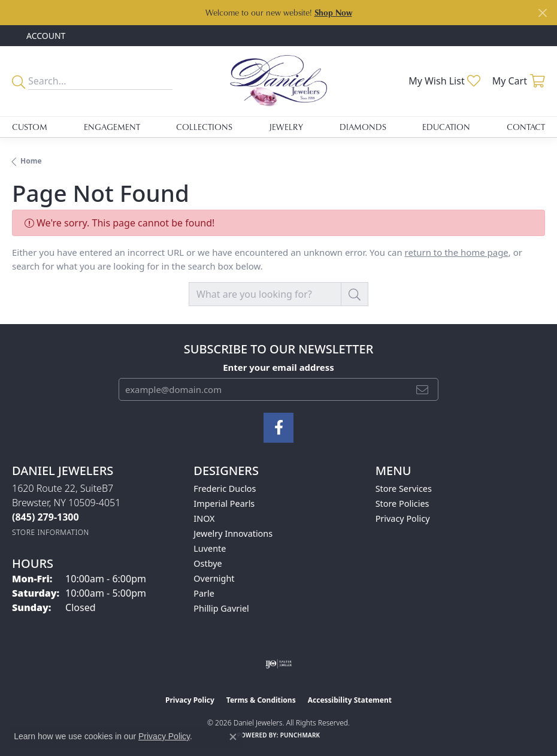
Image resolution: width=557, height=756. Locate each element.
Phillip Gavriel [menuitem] (221, 608)
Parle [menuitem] (204, 593)
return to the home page (457, 252)
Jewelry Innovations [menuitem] (233, 533)
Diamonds (363, 127)
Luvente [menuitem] (210, 548)
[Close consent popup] (233, 737)
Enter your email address (278, 367)
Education (446, 127)
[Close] (542, 13)
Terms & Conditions (261, 700)
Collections (204, 127)
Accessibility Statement (350, 700)
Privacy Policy (403, 518)
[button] (45, 36)
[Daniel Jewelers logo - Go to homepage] (278, 81)
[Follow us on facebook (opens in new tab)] (278, 428)
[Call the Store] (46, 517)
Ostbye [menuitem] (208, 563)
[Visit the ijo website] (279, 664)
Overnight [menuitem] (214, 578)
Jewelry (286, 127)
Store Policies (402, 504)
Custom (30, 127)
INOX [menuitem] (204, 518)
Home (31, 161)
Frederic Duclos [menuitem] (225, 489)
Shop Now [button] (333, 12)
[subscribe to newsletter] (422, 389)
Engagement (112, 127)
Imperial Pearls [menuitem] (224, 504)
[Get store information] (51, 532)
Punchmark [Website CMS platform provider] (300, 735)
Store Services (404, 489)
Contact (526, 127)
